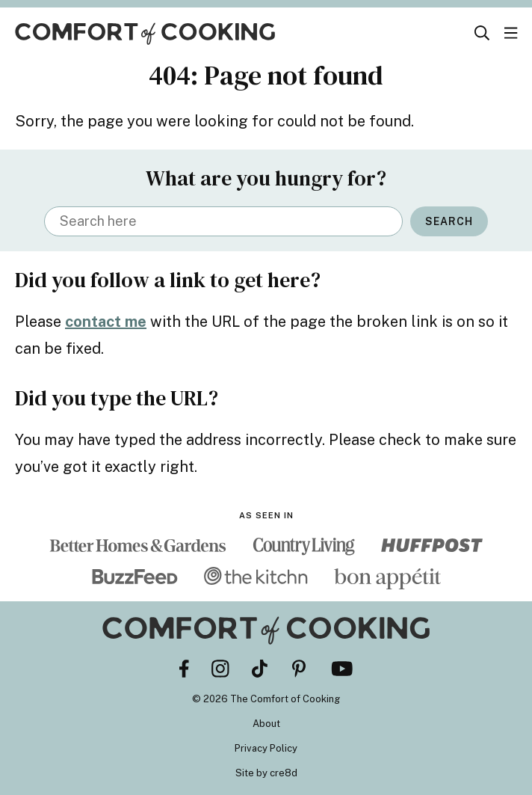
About (266, 724)
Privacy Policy (266, 748)
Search (449, 221)
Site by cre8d (266, 773)
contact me (106, 322)
